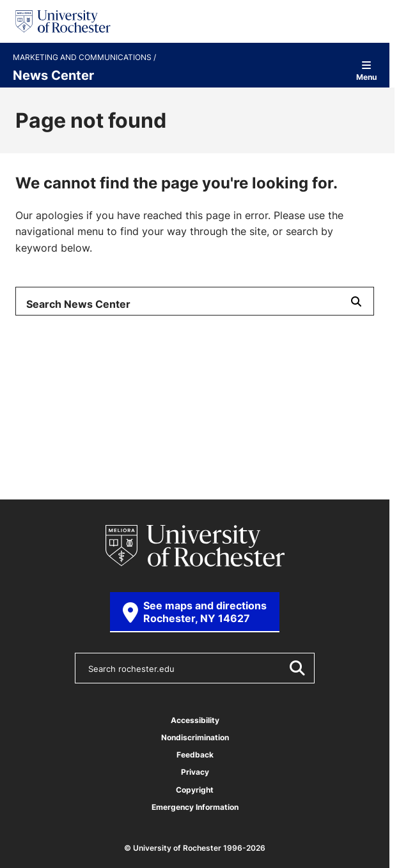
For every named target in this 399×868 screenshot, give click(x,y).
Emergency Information (195, 807)
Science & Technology (192, 368)
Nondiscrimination (195, 737)
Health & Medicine (66, 368)
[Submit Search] (356, 301)
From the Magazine (173, 406)
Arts (139, 387)
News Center (53, 75)
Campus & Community (226, 387)
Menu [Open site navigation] (366, 71)
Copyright (195, 790)
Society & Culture (65, 387)
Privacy (195, 772)
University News (61, 406)
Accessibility (195, 720)
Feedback (195, 755)
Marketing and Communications (83, 57)
